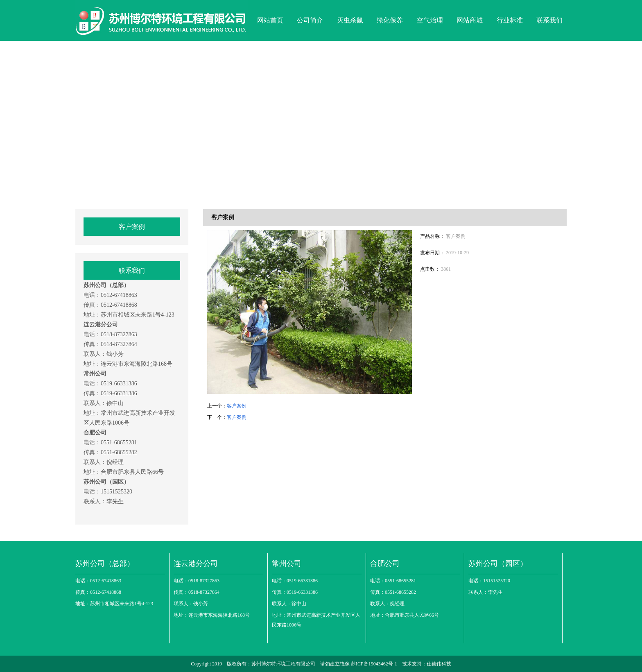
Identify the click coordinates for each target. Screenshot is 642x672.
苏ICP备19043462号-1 (375, 664)
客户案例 (132, 227)
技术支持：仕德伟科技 (427, 664)
